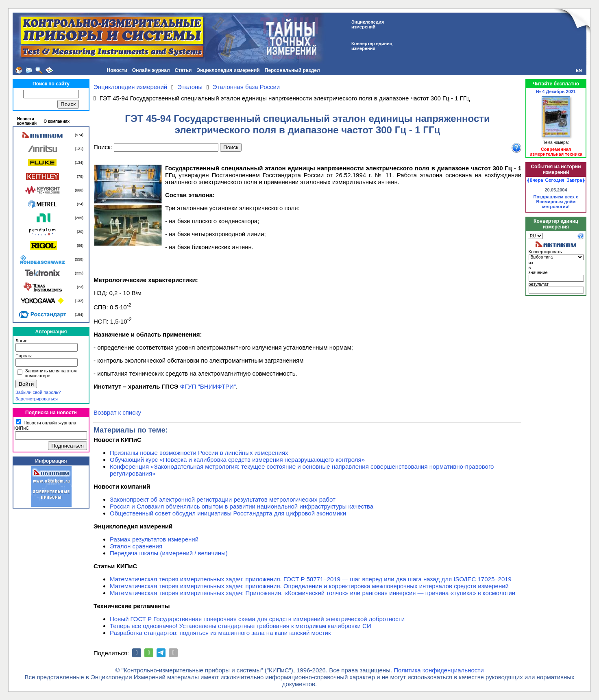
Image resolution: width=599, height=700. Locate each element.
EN (579, 70)
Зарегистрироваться (37, 399)
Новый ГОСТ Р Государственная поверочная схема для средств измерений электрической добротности (257, 619)
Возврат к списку (117, 412)
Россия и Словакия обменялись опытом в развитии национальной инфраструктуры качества (242, 506)
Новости (117, 70)
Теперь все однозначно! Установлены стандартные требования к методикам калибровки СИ (241, 626)
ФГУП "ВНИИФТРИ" (208, 386)
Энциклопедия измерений (228, 70)
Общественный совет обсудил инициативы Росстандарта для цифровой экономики (228, 513)
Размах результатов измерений (154, 539)
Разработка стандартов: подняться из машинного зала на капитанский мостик (220, 633)
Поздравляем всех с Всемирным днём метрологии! (556, 202)
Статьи (183, 70)
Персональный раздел (292, 70)
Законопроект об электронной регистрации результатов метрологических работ (223, 499)
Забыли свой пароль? (38, 392)
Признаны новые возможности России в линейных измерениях (199, 453)
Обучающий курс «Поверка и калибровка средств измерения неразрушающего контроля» (237, 460)
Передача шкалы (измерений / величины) (169, 553)
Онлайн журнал (151, 70)
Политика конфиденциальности (439, 670)
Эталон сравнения (136, 546)
